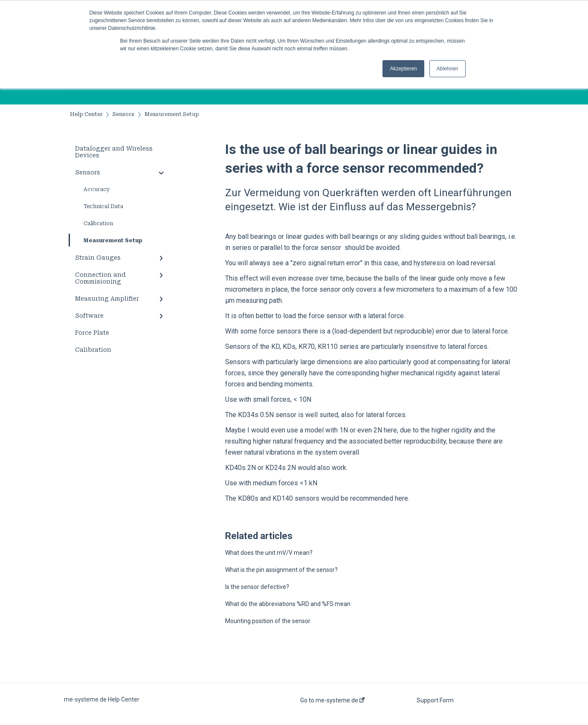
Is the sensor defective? (257, 587)
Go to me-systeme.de (332, 700)
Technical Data (103, 206)
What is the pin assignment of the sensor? (281, 570)
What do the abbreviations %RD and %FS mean (288, 604)
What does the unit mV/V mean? (269, 553)
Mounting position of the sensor (268, 621)
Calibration (98, 223)
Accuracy (97, 189)
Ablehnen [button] (448, 69)
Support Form (435, 700)
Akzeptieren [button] (403, 69)
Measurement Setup (106, 240)
